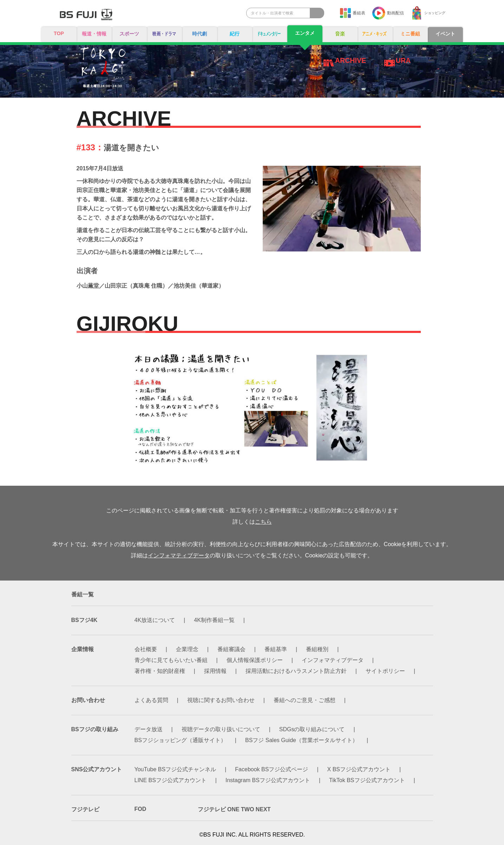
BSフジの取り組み (95, 729)
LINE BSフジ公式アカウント (171, 780)
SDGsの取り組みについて (312, 729)
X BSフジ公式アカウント (359, 769)
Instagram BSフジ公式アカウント (268, 780)
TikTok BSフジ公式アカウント (367, 780)
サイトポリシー (385, 671)
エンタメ (305, 33)
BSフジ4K (84, 620)
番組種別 (317, 649)
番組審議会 (231, 649)
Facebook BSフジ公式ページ (271, 769)
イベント (445, 34)
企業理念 (187, 649)
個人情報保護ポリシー (255, 660)
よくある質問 (151, 700)
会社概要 (146, 649)
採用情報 (215, 671)
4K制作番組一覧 (214, 620)
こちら (263, 522)
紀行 (235, 34)
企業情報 (83, 649)
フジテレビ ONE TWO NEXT (234, 809)
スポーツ (129, 34)
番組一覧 (83, 594)
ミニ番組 (410, 34)
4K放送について (155, 620)
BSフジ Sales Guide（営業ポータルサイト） (302, 740)
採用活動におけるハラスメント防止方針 (296, 671)
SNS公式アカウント (97, 769)
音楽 (340, 34)
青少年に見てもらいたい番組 (171, 660)
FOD (140, 809)
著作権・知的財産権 (160, 671)
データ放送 (149, 729)
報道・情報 (94, 34)
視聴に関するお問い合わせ (221, 700)
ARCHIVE (351, 60)
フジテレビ (85, 809)
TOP (59, 34)
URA (403, 60)
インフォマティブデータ (179, 555)
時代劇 (199, 34)
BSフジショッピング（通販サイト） (180, 740)
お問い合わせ (88, 700)
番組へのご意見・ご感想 (305, 700)
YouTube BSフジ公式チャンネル (175, 769)
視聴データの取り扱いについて (221, 729)
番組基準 (276, 649)
